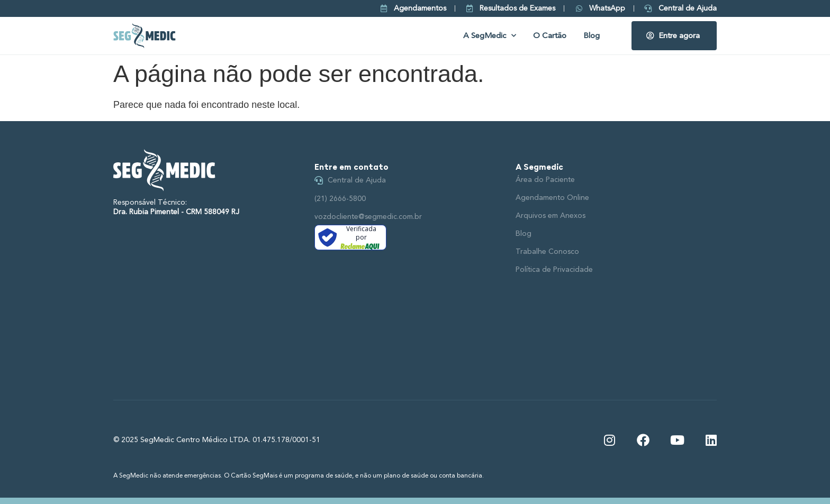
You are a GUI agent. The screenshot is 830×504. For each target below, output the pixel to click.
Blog (592, 36)
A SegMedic (490, 36)
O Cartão (550, 36)
